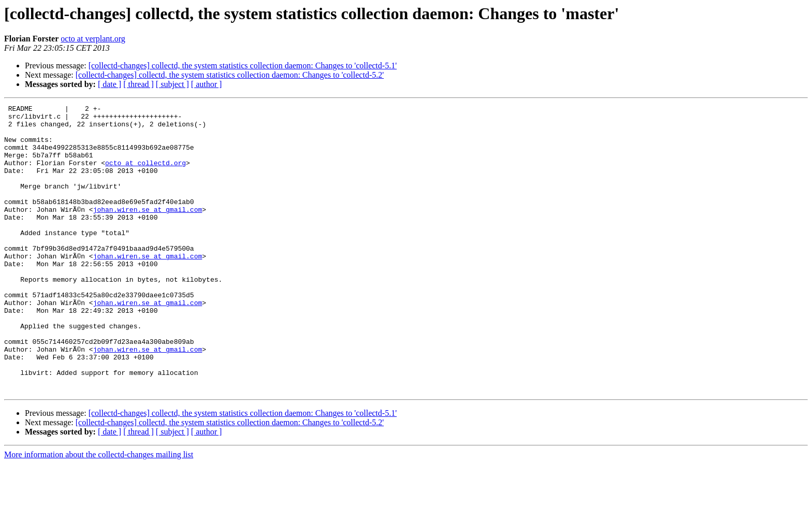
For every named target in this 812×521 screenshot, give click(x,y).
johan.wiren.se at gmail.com (148, 231)
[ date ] (110, 84)
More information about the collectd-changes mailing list (99, 512)
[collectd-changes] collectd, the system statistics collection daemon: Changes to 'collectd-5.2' (230, 75)
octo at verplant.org (93, 39)
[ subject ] (172, 84)
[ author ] (207, 84)
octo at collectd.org (146, 175)
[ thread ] (139, 84)
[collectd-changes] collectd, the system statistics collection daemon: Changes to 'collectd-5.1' (243, 66)
